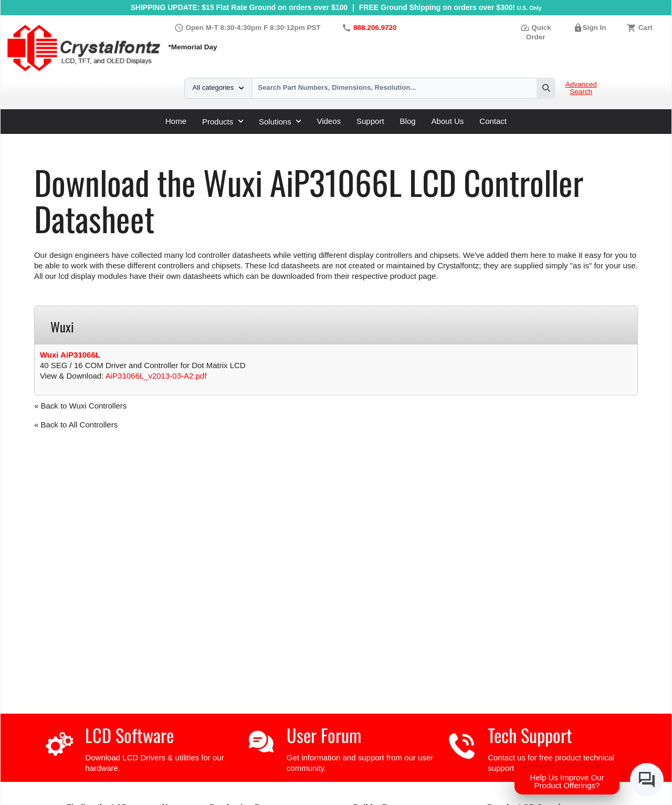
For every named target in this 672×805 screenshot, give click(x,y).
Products (223, 122)
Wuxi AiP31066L (70, 355)
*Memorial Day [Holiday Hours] (193, 47)
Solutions (280, 122)
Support (370, 121)
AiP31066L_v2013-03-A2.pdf (156, 376)
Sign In (595, 28)
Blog (408, 121)
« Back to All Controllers (76, 425)
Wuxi (212, 138)
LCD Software (129, 735)
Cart (645, 28)
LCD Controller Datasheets (147, 138)
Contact (493, 121)
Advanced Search (581, 88)
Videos (329, 121)
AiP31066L (248, 138)
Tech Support (530, 735)
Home (176, 121)
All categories (218, 87)
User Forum (324, 735)
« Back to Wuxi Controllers (80, 406)
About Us (448, 121)
